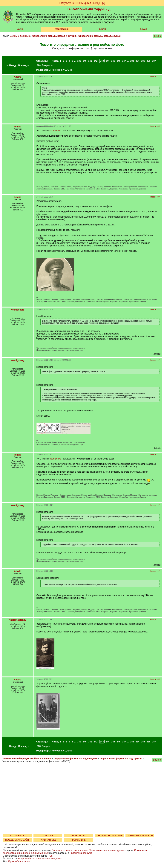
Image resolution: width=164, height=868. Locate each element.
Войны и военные (20, 36)
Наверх (153, 77)
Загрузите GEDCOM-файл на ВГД (79, 3)
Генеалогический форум (15, 759)
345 (113, 61)
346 (119, 61)
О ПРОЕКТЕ (17, 835)
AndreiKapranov (17, 620)
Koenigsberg (17, 310)
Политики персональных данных (107, 850)
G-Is (70, 70)
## (158, 77)
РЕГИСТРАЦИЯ (62, 29)
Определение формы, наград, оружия (99, 36)
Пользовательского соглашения (70, 850)
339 (79, 61)
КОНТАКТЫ (79, 835)
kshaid (18, 127)
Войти (102, 29)
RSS (50, 856)
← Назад (11, 65)
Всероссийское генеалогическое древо (40, 859)
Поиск (143, 29)
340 (85, 61)
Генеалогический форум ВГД (89, 9)
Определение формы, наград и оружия (54, 36)
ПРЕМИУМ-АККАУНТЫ (140, 835)
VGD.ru (21, 29)
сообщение (55, 131)
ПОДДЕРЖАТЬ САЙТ (17, 840)
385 (143, 61)
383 (132, 61)
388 (39, 65)
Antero (17, 77)
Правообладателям (19, 861)
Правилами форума (81, 853)
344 (108, 61)
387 (154, 61)
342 (96, 61)
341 (90, 61)
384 (137, 61)
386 (148, 61)
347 (124, 61)
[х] (104, 3)
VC (65, 70)
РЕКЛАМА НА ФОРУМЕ (109, 835)
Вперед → (24, 65)
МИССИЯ (48, 835)
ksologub (57, 70)
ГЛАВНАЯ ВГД (48, 840)
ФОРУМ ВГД (79, 840)
